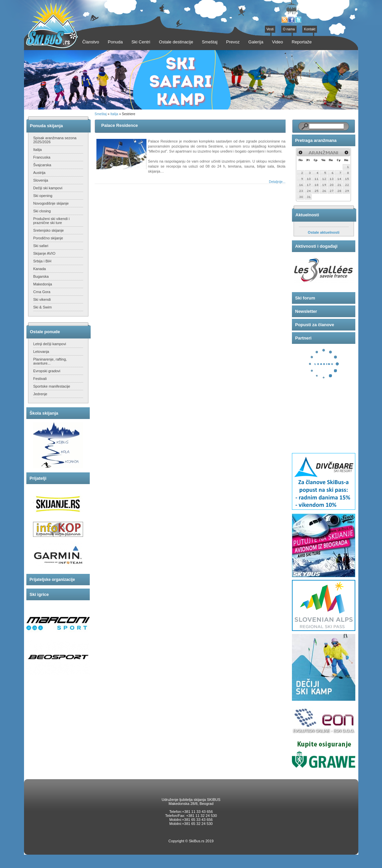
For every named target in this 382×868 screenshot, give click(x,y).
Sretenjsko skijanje (49, 230)
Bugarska (41, 276)
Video (277, 42)
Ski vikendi (42, 299)
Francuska (42, 157)
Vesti (270, 29)
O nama (289, 29)
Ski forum (305, 298)
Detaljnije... (277, 182)
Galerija (256, 42)
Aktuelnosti (307, 215)
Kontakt (310, 29)
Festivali (40, 379)
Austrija (40, 173)
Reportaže (302, 42)
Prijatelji (38, 478)
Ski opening (43, 196)
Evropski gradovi (47, 371)
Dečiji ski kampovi (48, 188)
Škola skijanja (44, 413)
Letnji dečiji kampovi (50, 344)
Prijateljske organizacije (52, 580)
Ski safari (41, 246)
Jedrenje (40, 394)
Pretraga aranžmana (316, 140)
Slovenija (41, 180)
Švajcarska (42, 165)
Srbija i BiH (42, 261)
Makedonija (43, 284)
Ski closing (42, 211)
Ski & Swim (43, 307)
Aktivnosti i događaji (316, 246)
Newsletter (306, 311)
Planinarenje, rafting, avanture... (50, 361)
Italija (38, 150)
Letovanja (41, 352)
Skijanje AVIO (44, 253)
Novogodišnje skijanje (51, 203)
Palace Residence (120, 125)
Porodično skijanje (48, 238)
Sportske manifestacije (52, 386)
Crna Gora (42, 292)
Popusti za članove (315, 325)
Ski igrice (39, 594)
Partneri (303, 338)
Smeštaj (101, 114)
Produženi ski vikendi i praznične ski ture (52, 221)
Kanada (40, 269)
